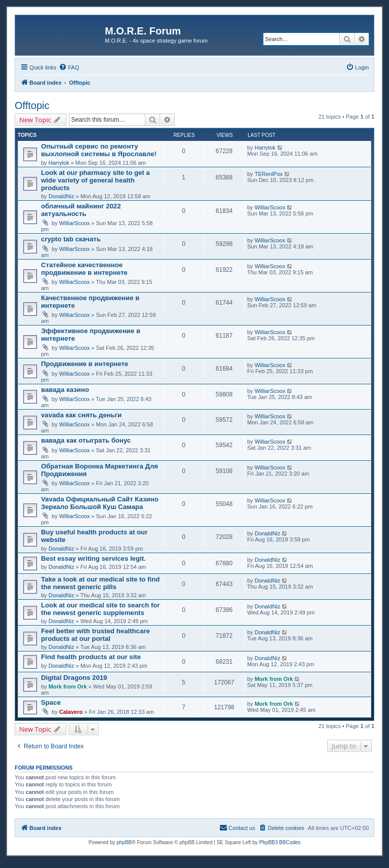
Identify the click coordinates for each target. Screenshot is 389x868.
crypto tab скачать (71, 239)
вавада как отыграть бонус (86, 440)
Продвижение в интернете (85, 364)
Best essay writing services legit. (93, 558)
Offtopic (32, 105)
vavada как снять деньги (81, 415)
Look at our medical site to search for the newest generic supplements (101, 609)
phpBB (124, 842)
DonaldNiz (62, 196)
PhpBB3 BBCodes (280, 842)
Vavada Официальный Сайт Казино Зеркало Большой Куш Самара (100, 503)
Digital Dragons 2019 (74, 678)
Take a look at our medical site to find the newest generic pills (100, 583)
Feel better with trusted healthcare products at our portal (95, 635)
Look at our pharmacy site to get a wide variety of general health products (95, 180)
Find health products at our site (91, 657)
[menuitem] (69, 67)
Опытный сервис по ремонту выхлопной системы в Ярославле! (99, 150)
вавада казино (65, 390)
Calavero (71, 712)
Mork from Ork (68, 686)
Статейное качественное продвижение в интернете (84, 269)
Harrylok (59, 163)
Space (51, 702)
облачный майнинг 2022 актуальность (81, 210)
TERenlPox (269, 174)
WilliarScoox (75, 223)
